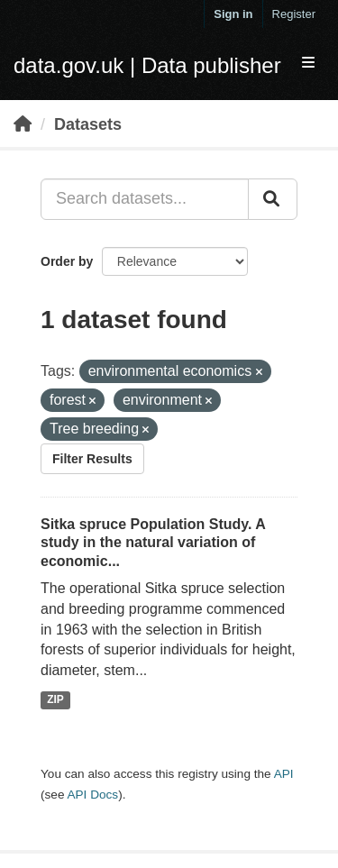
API (284, 774)
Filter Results (92, 459)
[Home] (23, 124)
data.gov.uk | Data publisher (147, 65)
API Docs (92, 795)
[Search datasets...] (145, 199)
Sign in (233, 14)
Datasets (88, 124)
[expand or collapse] (308, 64)
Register (294, 14)
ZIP (55, 699)
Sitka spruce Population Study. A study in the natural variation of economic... (153, 543)
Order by (67, 261)
